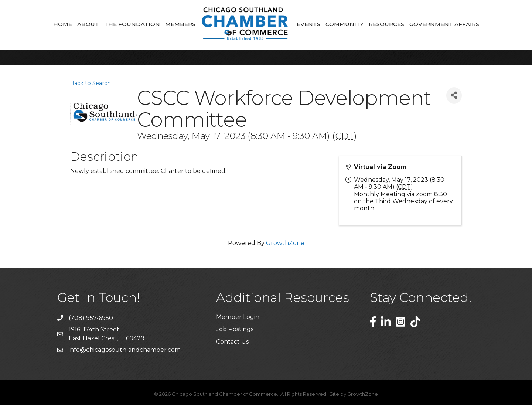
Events (308, 24)
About (88, 24)
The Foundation (132, 24)
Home (63, 24)
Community (345, 24)
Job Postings (235, 329)
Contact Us (232, 342)
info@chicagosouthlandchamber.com (125, 350)
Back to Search (91, 83)
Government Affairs (444, 24)
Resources (386, 24)
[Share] (454, 96)
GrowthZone (285, 243)
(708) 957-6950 (91, 318)
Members (180, 24)
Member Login (238, 317)
